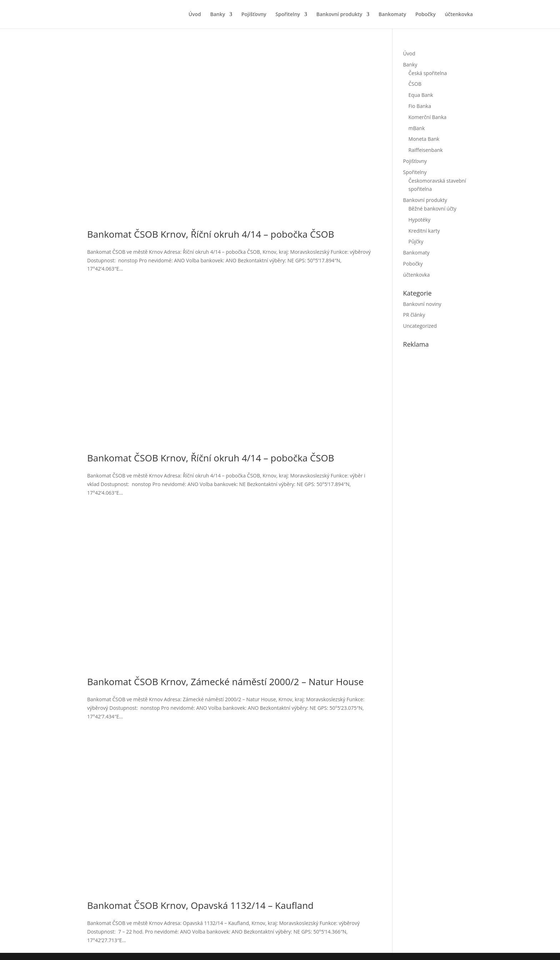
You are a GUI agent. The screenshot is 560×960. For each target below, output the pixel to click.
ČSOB (415, 84)
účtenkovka (459, 15)
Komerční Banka (428, 117)
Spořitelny (288, 15)
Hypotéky (420, 220)
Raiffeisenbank (426, 150)
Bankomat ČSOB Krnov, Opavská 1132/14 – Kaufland (200, 905)
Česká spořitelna (428, 73)
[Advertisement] (457, 475)
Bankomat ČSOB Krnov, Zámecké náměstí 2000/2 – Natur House (225, 682)
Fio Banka (420, 106)
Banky (217, 15)
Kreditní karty (424, 231)
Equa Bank (421, 95)
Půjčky (416, 241)
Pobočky (426, 15)
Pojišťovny (254, 15)
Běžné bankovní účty (432, 209)
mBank (417, 128)
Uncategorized (420, 326)
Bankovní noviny (422, 304)
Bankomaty (392, 15)
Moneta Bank (424, 139)
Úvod (195, 15)
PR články (414, 315)
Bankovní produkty (339, 15)
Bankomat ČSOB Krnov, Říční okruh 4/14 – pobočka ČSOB (211, 234)
